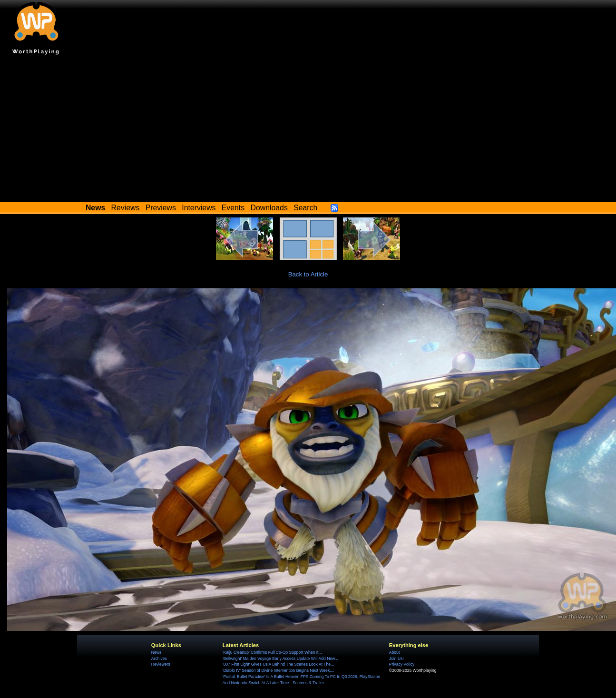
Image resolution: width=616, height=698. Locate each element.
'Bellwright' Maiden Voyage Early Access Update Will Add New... (280, 659)
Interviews (199, 208)
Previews (161, 208)
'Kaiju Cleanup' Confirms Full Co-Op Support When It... (272, 652)
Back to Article (308, 274)
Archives (159, 659)
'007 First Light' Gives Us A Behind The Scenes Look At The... (278, 664)
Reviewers (161, 664)
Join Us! (396, 659)
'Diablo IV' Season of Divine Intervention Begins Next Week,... (279, 670)
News (156, 652)
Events (233, 208)
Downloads (269, 208)
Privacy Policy (402, 664)
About (394, 652)
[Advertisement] (308, 131)
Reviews (126, 208)
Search (305, 208)
